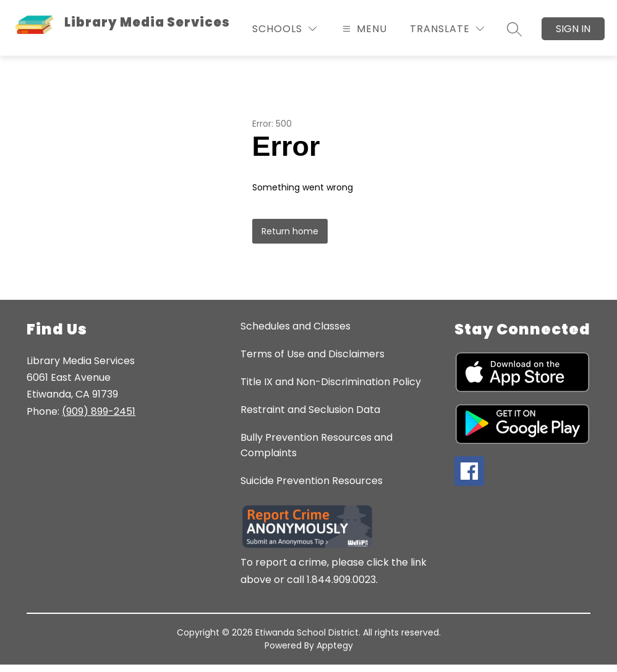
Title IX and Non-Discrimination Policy (331, 382)
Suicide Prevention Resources (312, 481)
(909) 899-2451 (99, 411)
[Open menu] (363, 29)
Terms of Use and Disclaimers (313, 354)
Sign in (573, 29)
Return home (290, 231)
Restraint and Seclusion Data (310, 410)
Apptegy (335, 645)
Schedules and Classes (296, 326)
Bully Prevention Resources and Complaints (317, 445)
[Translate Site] (447, 29)
